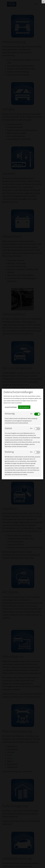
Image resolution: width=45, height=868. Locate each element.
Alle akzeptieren (24, 407)
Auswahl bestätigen (11, 407)
